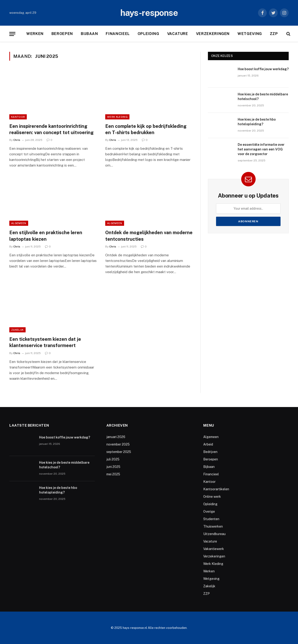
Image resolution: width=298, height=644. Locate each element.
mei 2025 (113, 474)
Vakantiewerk (214, 549)
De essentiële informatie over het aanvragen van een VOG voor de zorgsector (261, 149)
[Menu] (12, 34)
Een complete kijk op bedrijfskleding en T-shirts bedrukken (146, 129)
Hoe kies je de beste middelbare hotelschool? (263, 97)
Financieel (118, 34)
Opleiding (148, 34)
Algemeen (19, 223)
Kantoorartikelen (216, 489)
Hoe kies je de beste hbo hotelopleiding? (257, 122)
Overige (209, 512)
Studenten (211, 519)
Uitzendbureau (214, 534)
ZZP (274, 34)
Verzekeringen (213, 34)
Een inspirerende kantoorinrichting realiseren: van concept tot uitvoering (51, 129)
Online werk (212, 497)
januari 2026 (116, 437)
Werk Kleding (117, 117)
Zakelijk (17, 330)
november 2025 (118, 444)
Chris (17, 140)
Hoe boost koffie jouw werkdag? (263, 69)
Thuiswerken (213, 526)
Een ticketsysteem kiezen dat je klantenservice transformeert (45, 342)
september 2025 (119, 452)
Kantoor (18, 117)
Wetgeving (250, 34)
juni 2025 (113, 467)
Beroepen (62, 34)
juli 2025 (113, 459)
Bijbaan (89, 34)
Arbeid (208, 444)
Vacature (178, 34)
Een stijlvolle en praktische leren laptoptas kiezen (46, 236)
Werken (35, 34)
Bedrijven (210, 452)
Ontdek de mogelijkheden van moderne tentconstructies (149, 236)
